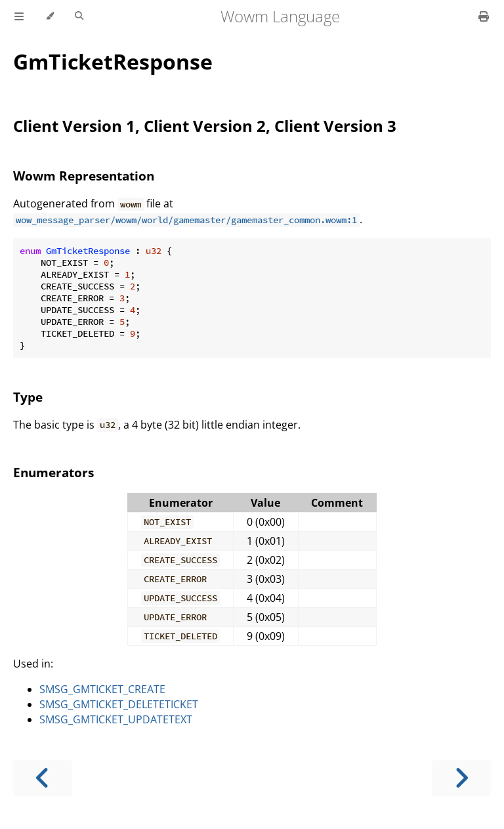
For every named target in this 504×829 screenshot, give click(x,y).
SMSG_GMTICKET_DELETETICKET (119, 704)
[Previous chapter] (43, 778)
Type (28, 397)
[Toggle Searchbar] (79, 16)
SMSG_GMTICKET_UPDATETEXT (116, 719)
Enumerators (53, 472)
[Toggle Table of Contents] (19, 16)
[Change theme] (50, 16)
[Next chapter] (461, 778)
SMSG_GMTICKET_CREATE (102, 689)
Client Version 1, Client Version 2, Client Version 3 (205, 126)
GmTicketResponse (113, 61)
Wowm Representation (84, 176)
